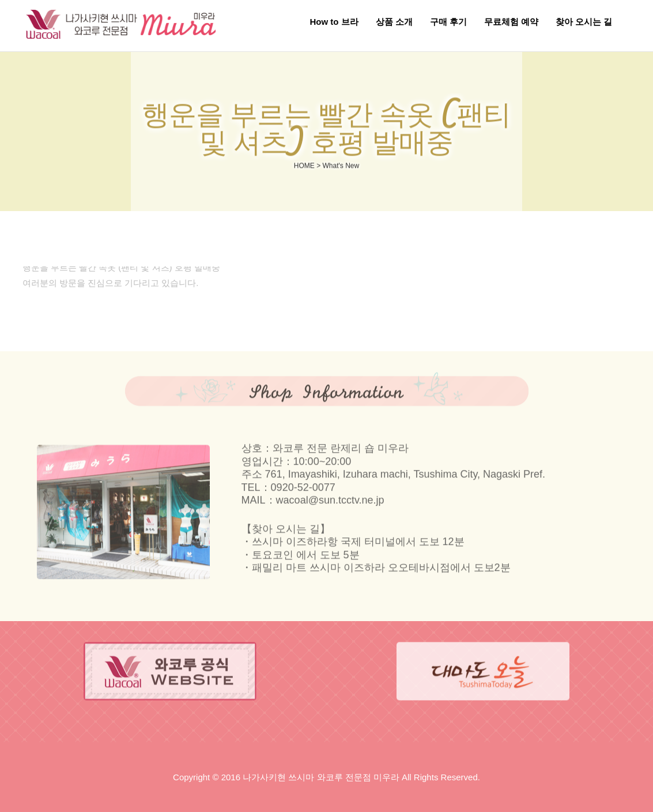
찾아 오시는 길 (584, 22)
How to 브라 (334, 22)
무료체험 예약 (511, 22)
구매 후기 (448, 22)
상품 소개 (394, 22)
